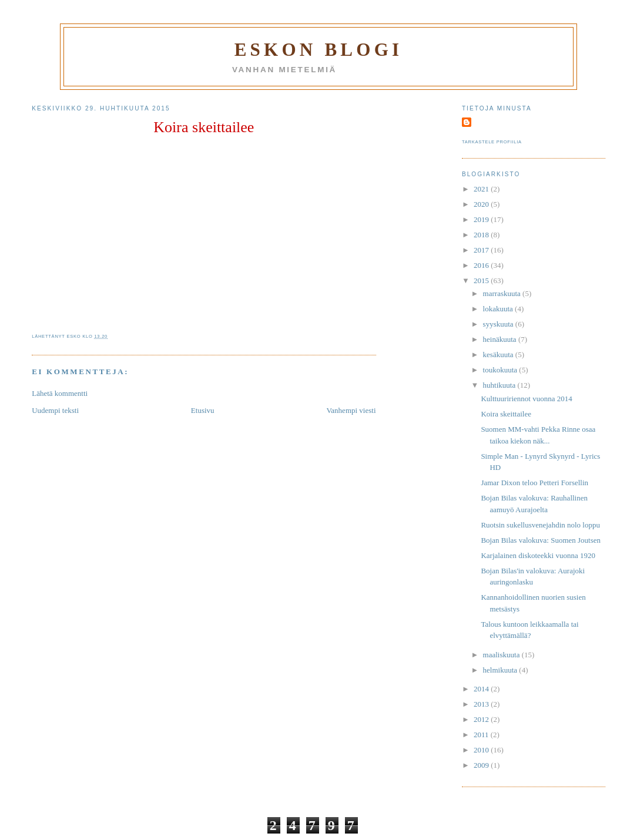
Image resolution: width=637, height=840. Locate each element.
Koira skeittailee (204, 127)
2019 (482, 219)
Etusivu (203, 410)
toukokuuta (501, 370)
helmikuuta (501, 670)
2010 (482, 750)
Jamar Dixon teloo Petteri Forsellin (534, 483)
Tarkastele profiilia (492, 142)
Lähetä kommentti (60, 393)
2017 (482, 250)
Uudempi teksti (55, 410)
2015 (482, 280)
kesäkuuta (499, 355)
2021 (482, 189)
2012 (482, 719)
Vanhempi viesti (351, 410)
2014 (482, 689)
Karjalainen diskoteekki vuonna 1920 (538, 555)
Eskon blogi (319, 50)
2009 (482, 765)
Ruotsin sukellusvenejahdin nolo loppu (540, 525)
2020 (482, 204)
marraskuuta (503, 293)
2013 (482, 704)
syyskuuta (499, 324)
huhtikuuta (500, 385)
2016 (482, 265)
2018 (482, 235)
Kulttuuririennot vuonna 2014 (526, 399)
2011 (482, 735)
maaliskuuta (502, 655)
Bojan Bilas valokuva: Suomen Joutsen (541, 540)
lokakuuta (499, 309)
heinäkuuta (501, 339)
